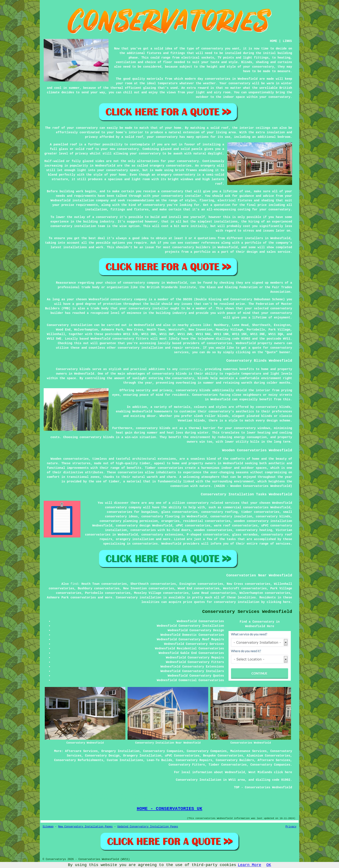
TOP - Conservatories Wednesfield (263, 787)
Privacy (291, 827)
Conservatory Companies (163, 751)
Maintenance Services (248, 751)
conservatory (190, 369)
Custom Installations (125, 760)
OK (269, 865)
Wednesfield (144, 325)
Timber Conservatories (228, 765)
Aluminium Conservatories (269, 756)
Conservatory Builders (235, 760)
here (287, 602)
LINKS (287, 41)
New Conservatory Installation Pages (85, 827)
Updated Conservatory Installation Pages (148, 827)
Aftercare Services (81, 751)
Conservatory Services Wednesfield (247, 612)
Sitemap (48, 827)
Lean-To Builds (160, 760)
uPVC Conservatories (182, 756)
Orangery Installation (120, 751)
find (74, 584)
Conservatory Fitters (187, 765)
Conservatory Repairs (194, 760)
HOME (273, 41)
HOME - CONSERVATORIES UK (169, 809)
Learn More (249, 865)
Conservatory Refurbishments (79, 760)
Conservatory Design (102, 756)
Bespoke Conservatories (223, 756)
